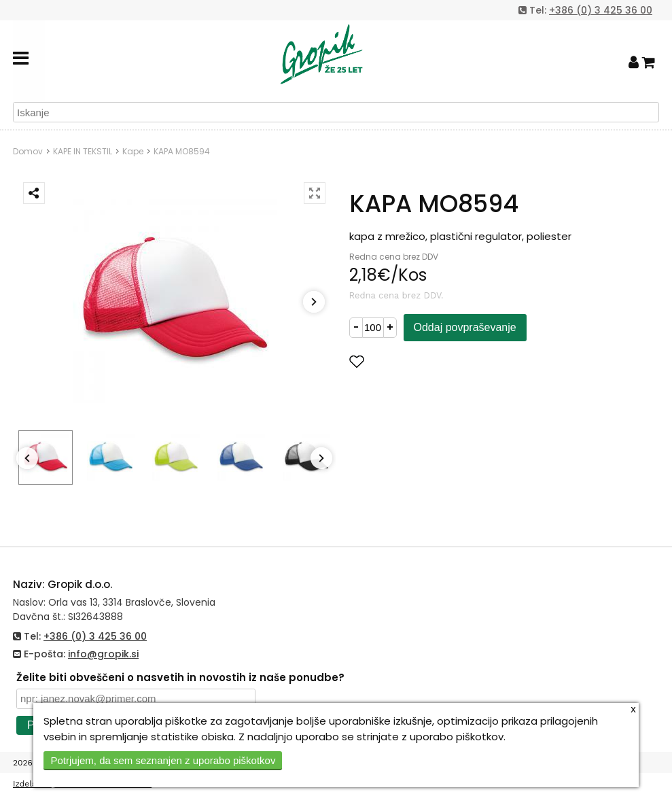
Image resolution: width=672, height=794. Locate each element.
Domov (28, 151)
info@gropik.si (103, 654)
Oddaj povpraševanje (465, 327)
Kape (133, 151)
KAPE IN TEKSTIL (83, 151)
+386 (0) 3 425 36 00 (601, 10)
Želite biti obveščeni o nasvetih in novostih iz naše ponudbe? (180, 677)
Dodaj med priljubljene (423, 361)
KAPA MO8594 (182, 151)
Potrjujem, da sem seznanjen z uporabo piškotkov (163, 760)
